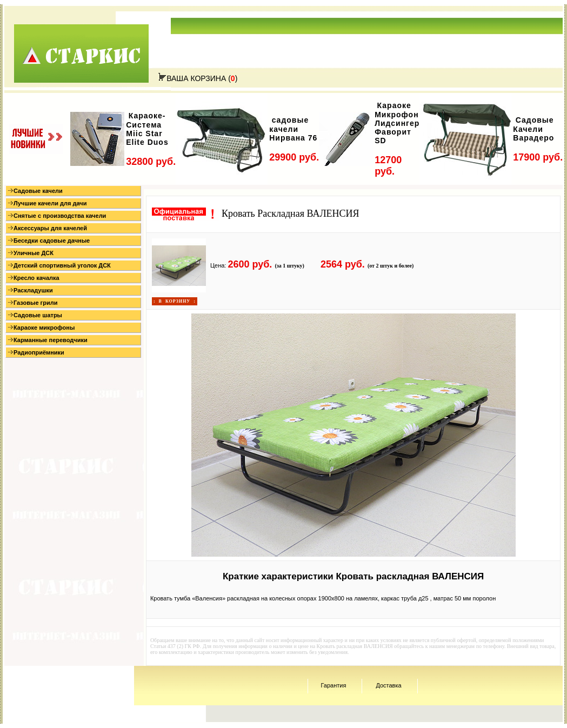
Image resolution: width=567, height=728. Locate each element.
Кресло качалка (34, 278)
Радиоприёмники (36, 352)
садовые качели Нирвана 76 (293, 129)
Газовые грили (33, 303)
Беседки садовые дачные (49, 241)
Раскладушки (31, 290)
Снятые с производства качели (57, 216)
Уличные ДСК (31, 253)
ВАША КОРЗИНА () (198, 78)
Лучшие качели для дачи (47, 203)
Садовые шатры (35, 315)
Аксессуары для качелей (48, 228)
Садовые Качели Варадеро (533, 129)
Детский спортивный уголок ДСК (59, 265)
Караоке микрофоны (41, 328)
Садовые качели (35, 191)
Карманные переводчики (48, 340)
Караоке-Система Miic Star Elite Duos (147, 129)
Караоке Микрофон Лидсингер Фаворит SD (397, 123)
